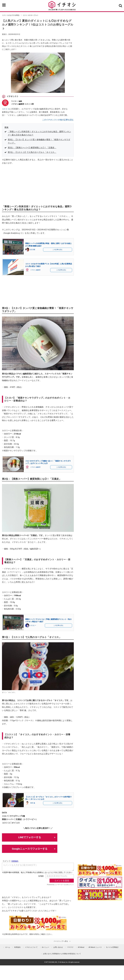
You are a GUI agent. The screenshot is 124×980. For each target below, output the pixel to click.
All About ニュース (95, 947)
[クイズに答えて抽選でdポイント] (100, 882)
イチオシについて (31, 947)
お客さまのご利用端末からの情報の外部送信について (62, 954)
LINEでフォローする (30, 837)
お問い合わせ (58, 947)
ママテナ (70, 947)
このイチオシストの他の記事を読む (58, 120)
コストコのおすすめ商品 (11, 15)
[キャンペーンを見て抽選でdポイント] (100, 874)
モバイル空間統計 (112, 947)
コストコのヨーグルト (31, 15)
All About (81, 947)
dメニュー (46, 947)
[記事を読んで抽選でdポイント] (100, 895)
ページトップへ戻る (61, 941)
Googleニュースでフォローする (30, 849)
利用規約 (17, 947)
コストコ (6, 109)
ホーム (8, 947)
